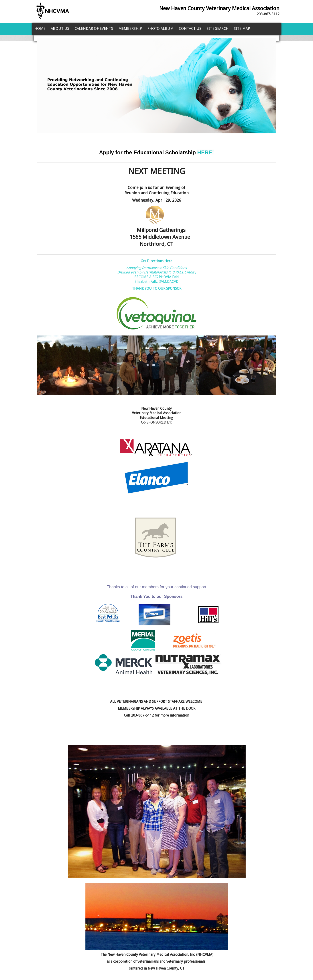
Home (40, 28)
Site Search (218, 28)
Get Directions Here (156, 261)
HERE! (206, 152)
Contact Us (190, 28)
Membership (130, 28)
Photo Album (160, 28)
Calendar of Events (94, 28)
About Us (60, 28)
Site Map (242, 28)
